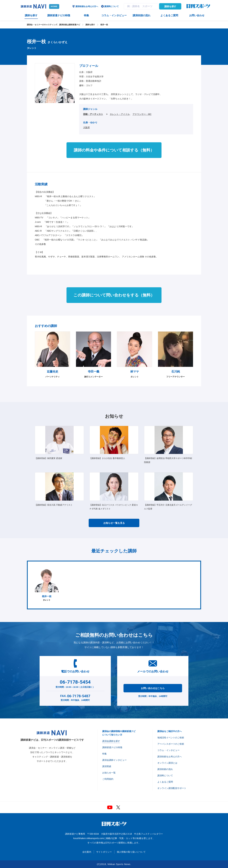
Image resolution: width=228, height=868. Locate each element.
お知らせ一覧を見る (114, 523)
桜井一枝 (104, 25)
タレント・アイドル (120, 114)
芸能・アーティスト (93, 114)
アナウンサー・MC (142, 114)
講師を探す (170, 6)
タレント (47, 585)
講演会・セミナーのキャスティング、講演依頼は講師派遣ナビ (54, 25)
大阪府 (86, 127)
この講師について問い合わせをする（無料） (114, 295)
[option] (47, 585)
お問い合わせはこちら (153, 688)
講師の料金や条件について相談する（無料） (114, 150)
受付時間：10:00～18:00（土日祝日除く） (75, 683)
